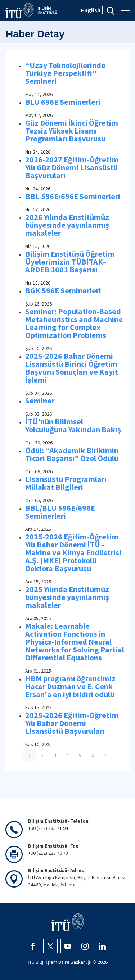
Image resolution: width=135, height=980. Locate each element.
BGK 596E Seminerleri (63, 290)
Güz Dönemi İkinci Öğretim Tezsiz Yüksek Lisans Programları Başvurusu (72, 131)
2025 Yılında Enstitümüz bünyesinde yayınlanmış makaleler (67, 597)
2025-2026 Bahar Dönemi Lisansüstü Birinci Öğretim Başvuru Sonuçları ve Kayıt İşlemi (72, 368)
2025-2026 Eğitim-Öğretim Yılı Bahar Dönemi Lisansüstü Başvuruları (72, 723)
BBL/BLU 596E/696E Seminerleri (60, 512)
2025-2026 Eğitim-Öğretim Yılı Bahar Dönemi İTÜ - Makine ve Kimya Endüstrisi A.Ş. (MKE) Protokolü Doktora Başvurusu (73, 552)
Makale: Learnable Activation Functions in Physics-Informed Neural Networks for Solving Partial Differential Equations (75, 642)
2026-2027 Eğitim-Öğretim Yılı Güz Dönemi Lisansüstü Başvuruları (72, 167)
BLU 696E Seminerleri (63, 102)
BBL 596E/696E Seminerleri (73, 196)
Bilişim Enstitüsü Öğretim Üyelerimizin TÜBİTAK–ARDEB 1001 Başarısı (70, 262)
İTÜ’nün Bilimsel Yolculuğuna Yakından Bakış (73, 425)
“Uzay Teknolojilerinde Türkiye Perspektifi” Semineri (65, 73)
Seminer (40, 401)
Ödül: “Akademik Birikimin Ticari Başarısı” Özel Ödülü (72, 454)
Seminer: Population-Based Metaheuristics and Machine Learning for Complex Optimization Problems (74, 323)
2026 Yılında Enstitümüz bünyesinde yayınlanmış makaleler (67, 225)
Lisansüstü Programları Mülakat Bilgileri (66, 483)
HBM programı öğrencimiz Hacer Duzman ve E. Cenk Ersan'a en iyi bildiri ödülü (70, 686)
